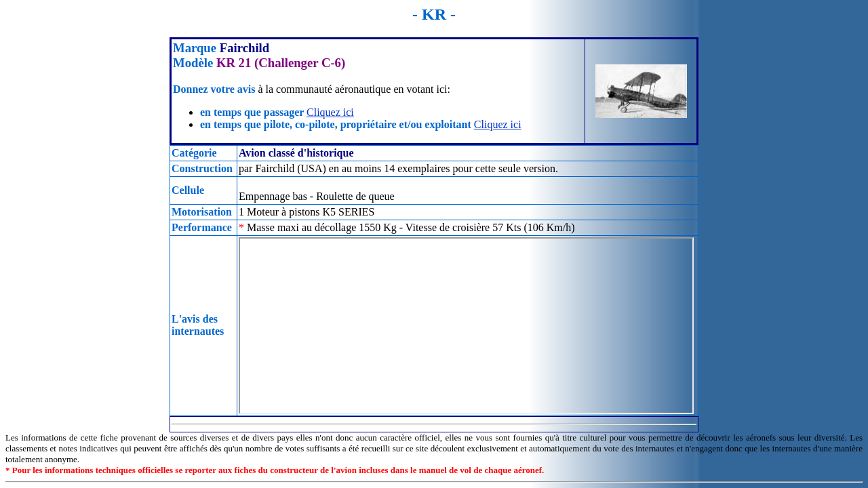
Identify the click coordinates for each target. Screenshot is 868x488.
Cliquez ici (330, 112)
